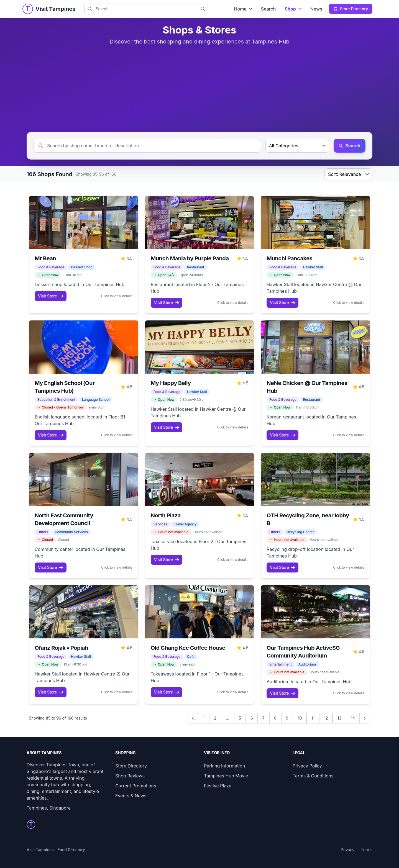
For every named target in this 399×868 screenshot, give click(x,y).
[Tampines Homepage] (28, 9)
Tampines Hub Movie (226, 776)
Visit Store (51, 296)
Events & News (131, 796)
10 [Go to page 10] (300, 718)
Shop (293, 9)
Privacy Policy (307, 766)
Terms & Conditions (313, 776)
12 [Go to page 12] (326, 718)
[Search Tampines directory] (204, 9)
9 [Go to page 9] (287, 718)
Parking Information (224, 766)
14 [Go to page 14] (353, 718)
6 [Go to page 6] (252, 718)
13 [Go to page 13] (339, 718)
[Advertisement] (199, 89)
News (316, 9)
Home (243, 9)
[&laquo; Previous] (193, 718)
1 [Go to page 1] (204, 718)
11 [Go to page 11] (313, 718)
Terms (367, 850)
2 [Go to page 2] (215, 718)
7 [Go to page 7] (264, 718)
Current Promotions (136, 786)
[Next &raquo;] (365, 718)
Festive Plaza (218, 786)
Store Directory (131, 766)
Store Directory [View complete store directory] (351, 9)
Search (268, 9)
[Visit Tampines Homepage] (55, 9)
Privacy (348, 850)
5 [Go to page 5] (240, 718)
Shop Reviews (130, 776)
